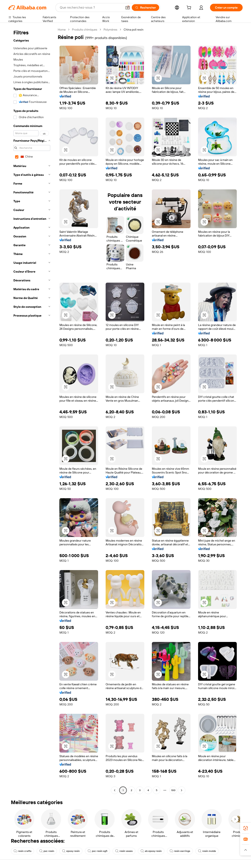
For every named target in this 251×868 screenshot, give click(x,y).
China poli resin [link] (134, 30)
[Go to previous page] (115, 790)
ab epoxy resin (151, 851)
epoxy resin (71, 851)
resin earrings (180, 851)
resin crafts (22, 851)
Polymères (110, 30)
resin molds (207, 851)
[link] (246, 828)
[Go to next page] (182, 790)
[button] (128, 8)
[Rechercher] (145, 8)
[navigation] (32, 410)
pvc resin (47, 851)
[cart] (190, 8)
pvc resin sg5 (97, 851)
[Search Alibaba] (91, 8)
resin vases (124, 851)
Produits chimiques (85, 30)
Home (62, 30)
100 (173, 790)
